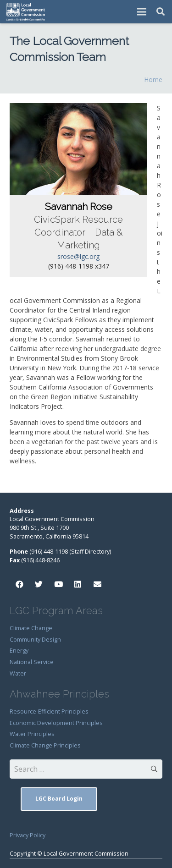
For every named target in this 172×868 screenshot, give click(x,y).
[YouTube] (58, 585)
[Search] (161, 12)
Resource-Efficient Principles (49, 711)
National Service (32, 662)
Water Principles (32, 734)
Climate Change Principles (45, 745)
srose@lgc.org (78, 256)
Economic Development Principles (56, 723)
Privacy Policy (28, 835)
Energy (19, 651)
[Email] (97, 585)
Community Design (35, 640)
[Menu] (142, 12)
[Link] (26, 12)
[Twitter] (39, 585)
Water (18, 673)
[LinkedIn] (78, 585)
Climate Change (31, 628)
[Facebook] (19, 585)
